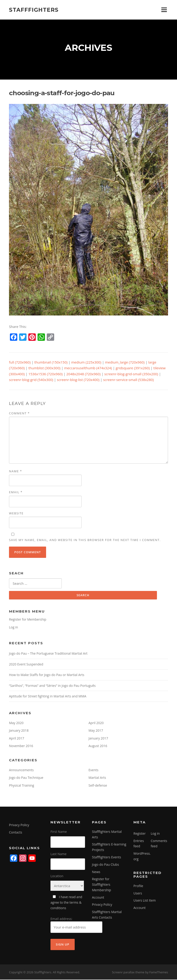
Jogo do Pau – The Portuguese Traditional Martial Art (48, 654)
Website (16, 513)
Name (15, 472)
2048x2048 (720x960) (84, 374)
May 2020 (16, 723)
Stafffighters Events (106, 858)
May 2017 (96, 731)
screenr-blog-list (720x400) (78, 380)
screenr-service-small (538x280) (128, 380)
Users (138, 893)
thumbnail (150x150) (51, 363)
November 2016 (21, 746)
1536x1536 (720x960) (46, 374)
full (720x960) (20, 363)
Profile (138, 886)
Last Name (59, 854)
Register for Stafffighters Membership (102, 885)
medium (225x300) (86, 363)
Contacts (16, 833)
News (96, 872)
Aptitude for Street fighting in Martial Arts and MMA (48, 697)
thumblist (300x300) (44, 368)
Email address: (76, 925)
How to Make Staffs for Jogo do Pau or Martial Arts (47, 675)
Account (98, 898)
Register (140, 834)
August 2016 (98, 746)
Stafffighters (34, 10)
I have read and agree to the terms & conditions (66, 903)
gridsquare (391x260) (133, 368)
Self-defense (98, 786)
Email (16, 493)
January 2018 (19, 731)
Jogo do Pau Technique (26, 778)
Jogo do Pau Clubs (105, 865)
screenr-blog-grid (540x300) (31, 380)
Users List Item (145, 901)
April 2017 (17, 738)
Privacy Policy (19, 825)
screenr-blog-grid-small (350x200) (131, 374)
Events (93, 770)
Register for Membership (28, 620)
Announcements (21, 770)
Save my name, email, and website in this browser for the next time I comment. (85, 540)
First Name (59, 832)
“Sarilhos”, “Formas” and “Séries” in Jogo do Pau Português (52, 686)
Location (57, 876)
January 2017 (98, 738)
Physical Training (22, 786)
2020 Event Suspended (26, 664)
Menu (164, 10)
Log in (13, 627)
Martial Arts (97, 778)
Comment (19, 413)
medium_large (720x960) (125, 363)
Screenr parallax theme (128, 973)
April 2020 (96, 723)
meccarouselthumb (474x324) (88, 368)
